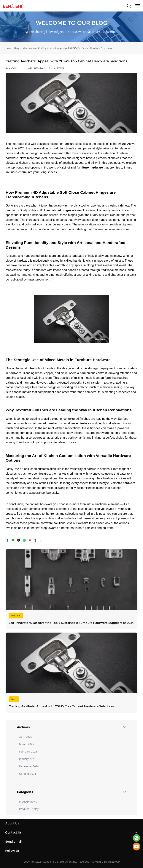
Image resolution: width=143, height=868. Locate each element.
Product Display (29, 809)
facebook (7, 540)
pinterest (30, 540)
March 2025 (27, 744)
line (13, 540)
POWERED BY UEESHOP (105, 862)
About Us (12, 823)
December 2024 (29, 766)
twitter (19, 540)
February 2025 (28, 751)
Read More (71, 589)
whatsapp (24, 540)
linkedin (41, 540)
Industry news (29, 48)
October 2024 (28, 774)
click (71, 27)
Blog (17, 48)
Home (9, 48)
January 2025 (27, 759)
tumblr (35, 540)
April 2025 (26, 737)
